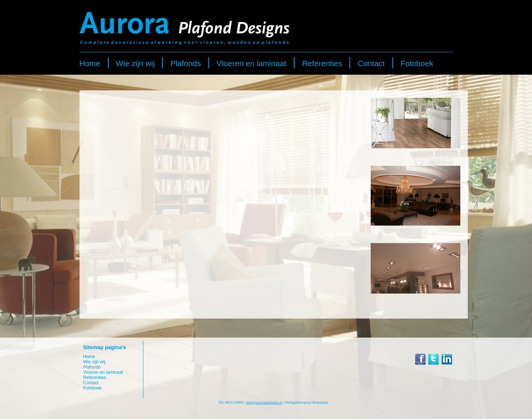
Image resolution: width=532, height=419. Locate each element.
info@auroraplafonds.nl (264, 402)
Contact (371, 63)
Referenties (322, 63)
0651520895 (234, 402)
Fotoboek (417, 63)
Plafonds (186, 63)
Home (90, 63)
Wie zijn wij (136, 63)
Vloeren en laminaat (251, 63)
